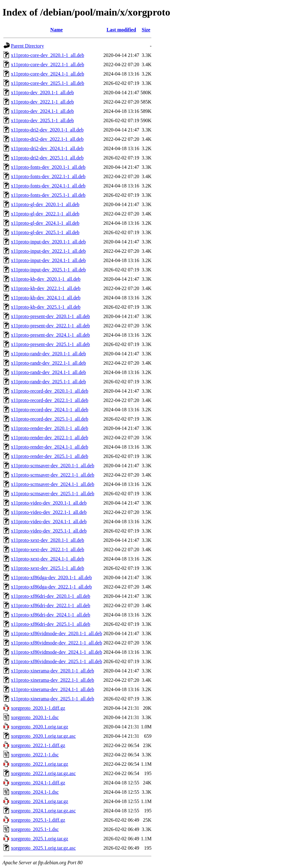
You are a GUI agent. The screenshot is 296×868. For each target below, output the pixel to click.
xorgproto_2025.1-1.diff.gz (38, 820)
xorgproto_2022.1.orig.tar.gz (40, 764)
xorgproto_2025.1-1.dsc (35, 829)
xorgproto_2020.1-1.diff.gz (38, 708)
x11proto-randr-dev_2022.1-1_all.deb (48, 363)
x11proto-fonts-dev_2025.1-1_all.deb (48, 195)
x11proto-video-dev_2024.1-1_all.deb (49, 522)
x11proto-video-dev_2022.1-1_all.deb (49, 512)
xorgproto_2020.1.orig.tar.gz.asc (43, 736)
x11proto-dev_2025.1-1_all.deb (42, 120)
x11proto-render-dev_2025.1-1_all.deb (50, 456)
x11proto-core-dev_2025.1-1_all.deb (48, 83)
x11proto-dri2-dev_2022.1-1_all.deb (47, 139)
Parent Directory (27, 46)
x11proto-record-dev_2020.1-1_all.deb (50, 391)
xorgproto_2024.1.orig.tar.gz (40, 801)
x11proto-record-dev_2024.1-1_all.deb (50, 410)
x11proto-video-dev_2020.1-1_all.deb (49, 503)
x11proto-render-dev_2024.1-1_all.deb (50, 447)
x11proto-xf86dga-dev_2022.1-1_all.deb (51, 587)
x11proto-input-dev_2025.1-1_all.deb (48, 270)
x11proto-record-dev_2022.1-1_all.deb (50, 400)
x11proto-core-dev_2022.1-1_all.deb (48, 65)
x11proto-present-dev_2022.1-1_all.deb (50, 326)
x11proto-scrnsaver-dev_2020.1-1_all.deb (53, 466)
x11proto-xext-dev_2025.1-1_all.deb (48, 568)
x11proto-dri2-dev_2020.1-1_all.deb (47, 130)
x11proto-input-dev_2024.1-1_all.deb (48, 260)
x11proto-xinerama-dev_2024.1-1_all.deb (53, 689)
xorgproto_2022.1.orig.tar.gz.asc (43, 773)
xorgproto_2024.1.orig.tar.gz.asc (43, 811)
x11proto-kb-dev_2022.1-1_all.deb (46, 288)
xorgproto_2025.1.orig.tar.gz (40, 839)
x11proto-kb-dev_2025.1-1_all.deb (46, 307)
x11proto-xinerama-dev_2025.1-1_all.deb (53, 699)
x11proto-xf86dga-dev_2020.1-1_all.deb (51, 577)
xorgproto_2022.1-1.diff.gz (38, 745)
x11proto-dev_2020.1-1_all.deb (42, 92)
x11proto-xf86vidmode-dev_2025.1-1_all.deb (57, 661)
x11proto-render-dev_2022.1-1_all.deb (50, 438)
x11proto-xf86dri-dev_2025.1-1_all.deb (50, 624)
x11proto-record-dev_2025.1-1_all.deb (50, 419)
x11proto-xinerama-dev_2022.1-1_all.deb (53, 680)
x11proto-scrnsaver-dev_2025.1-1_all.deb (53, 494)
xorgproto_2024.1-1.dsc (35, 792)
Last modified (121, 30)
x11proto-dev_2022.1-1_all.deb (42, 102)
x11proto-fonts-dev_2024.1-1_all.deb (48, 186)
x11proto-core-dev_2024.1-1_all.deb (48, 74)
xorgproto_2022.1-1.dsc (35, 755)
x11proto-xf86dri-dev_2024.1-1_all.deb (50, 615)
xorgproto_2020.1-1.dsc (35, 717)
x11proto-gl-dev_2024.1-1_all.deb (45, 223)
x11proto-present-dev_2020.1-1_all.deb (50, 316)
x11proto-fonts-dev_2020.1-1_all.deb (48, 167)
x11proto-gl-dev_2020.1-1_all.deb (45, 204)
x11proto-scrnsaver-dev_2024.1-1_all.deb (53, 484)
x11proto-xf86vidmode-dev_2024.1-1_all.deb (57, 652)
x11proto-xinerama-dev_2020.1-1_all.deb (53, 671)
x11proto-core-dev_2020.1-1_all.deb (48, 55)
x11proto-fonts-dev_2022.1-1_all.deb (48, 176)
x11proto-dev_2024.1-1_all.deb (42, 111)
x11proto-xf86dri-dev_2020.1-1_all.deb (50, 596)
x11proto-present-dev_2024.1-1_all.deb (50, 335)
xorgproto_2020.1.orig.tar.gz (40, 727)
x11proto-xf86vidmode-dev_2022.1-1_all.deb (57, 643)
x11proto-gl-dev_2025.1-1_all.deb (45, 232)
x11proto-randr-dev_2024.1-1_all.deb (48, 372)
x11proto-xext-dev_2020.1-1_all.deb (48, 540)
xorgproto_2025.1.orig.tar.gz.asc (43, 848)
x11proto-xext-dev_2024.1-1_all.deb (48, 559)
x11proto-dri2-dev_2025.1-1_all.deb (47, 158)
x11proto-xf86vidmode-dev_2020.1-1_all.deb (57, 633)
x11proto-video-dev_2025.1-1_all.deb (49, 531)
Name (56, 30)
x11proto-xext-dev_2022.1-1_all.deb (48, 549)
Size (146, 30)
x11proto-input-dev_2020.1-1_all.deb (48, 242)
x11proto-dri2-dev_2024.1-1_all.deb (47, 148)
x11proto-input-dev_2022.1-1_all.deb (48, 251)
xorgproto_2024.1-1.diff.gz (38, 783)
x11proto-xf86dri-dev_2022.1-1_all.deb (50, 605)
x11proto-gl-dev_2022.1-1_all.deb (45, 214)
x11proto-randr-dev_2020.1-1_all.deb (48, 354)
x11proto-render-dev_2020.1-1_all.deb (50, 428)
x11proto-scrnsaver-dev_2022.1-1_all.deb (53, 475)
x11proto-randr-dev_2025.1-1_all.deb (48, 382)
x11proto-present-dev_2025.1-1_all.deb (50, 344)
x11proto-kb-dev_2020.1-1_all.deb (46, 279)
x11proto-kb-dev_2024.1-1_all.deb (46, 298)
